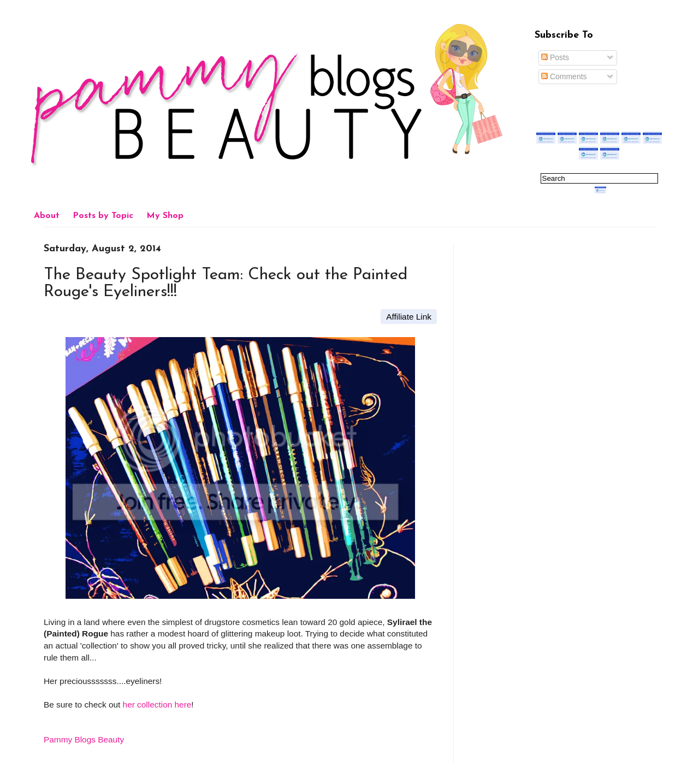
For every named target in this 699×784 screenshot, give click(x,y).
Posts (555, 57)
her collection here (157, 705)
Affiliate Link (409, 317)
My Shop (165, 216)
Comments (564, 76)
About (47, 216)
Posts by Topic (103, 216)
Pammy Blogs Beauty (84, 739)
